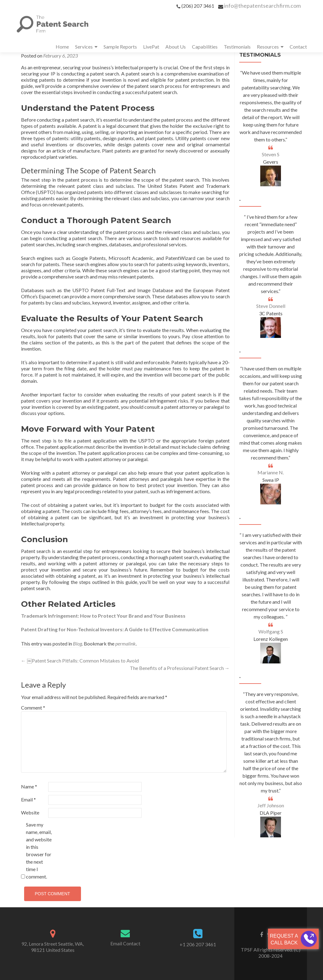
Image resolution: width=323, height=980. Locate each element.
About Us (176, 47)
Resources (268, 47)
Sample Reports (120, 47)
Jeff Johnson (271, 805)
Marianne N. (271, 472)
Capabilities (205, 47)
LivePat (151, 47)
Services (84, 47)
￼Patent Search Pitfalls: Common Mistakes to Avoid (80, 661)
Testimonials (237, 47)
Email (28, 799)
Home (62, 47)
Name (29, 786)
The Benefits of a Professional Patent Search (180, 668)
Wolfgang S (271, 631)
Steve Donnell (271, 306)
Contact (298, 47)
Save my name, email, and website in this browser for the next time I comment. (39, 850)
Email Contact (125, 943)
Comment (33, 708)
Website (30, 812)
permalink (125, 643)
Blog (77, 643)
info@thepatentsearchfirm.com (262, 6)
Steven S (271, 154)
